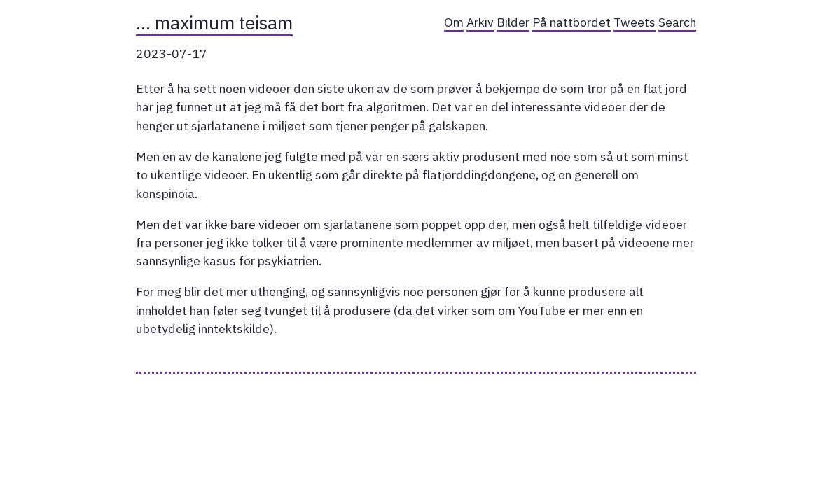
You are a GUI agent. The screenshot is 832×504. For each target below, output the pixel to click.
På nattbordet (571, 22)
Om (454, 22)
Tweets (635, 22)
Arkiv (480, 22)
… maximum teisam (214, 22)
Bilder (513, 22)
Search (677, 22)
